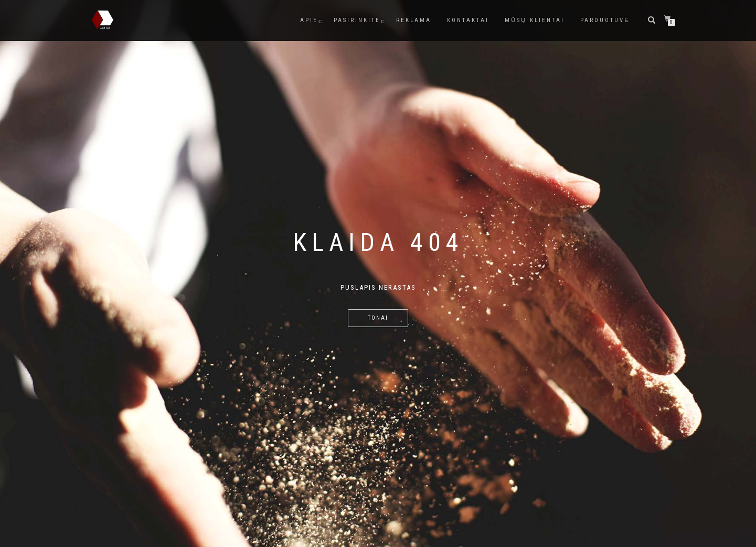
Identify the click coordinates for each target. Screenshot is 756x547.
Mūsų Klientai (535, 20)
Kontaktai (468, 20)
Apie (309, 20)
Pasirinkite (357, 20)
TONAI (378, 318)
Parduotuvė (605, 20)
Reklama (414, 20)
